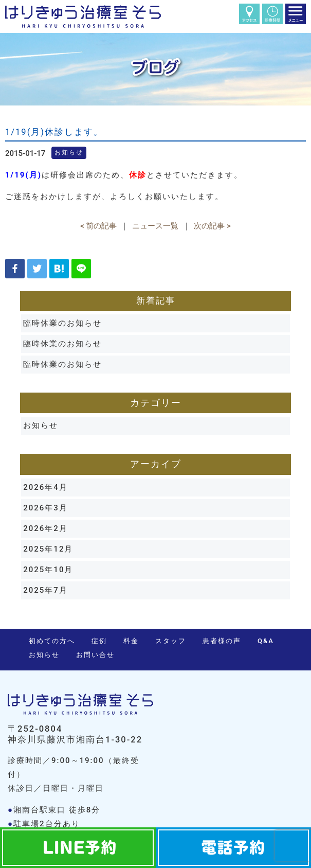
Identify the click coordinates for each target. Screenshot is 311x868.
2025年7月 (45, 590)
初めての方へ (52, 641)
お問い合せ (95, 655)
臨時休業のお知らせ (62, 323)
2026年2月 (45, 528)
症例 (99, 641)
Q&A (266, 641)
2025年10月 (48, 570)
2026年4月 (45, 487)
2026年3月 (45, 508)
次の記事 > (212, 226)
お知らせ (41, 426)
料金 (131, 641)
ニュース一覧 (155, 226)
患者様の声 (222, 641)
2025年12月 (48, 549)
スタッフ (171, 641)
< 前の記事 (98, 226)
